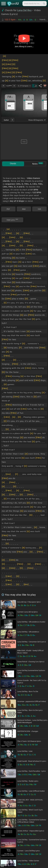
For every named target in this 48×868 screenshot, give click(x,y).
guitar (6, 120)
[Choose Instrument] (12, 120)
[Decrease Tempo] (3, 86)
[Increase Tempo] (14, 86)
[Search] (44, 4)
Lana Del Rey (24, 10)
